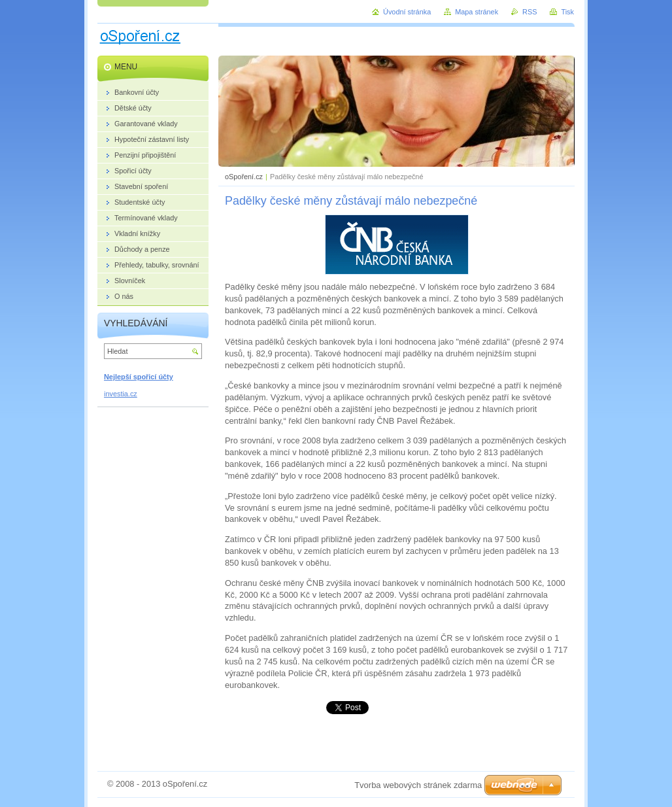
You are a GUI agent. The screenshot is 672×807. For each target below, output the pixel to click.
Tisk (567, 12)
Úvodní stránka (407, 12)
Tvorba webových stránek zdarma (418, 785)
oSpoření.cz (244, 177)
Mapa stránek (477, 12)
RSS (529, 12)
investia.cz (121, 394)
